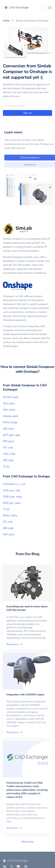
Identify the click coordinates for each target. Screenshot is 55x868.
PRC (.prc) (8, 441)
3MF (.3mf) (9, 410)
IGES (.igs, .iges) (12, 503)
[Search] (43, 8)
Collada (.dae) (10, 416)
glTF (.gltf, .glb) (11, 435)
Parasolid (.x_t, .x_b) (14, 484)
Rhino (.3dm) (10, 515)
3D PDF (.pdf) (11, 397)
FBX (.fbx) (8, 429)
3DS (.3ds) (9, 404)
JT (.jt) (6, 467)
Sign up (28, 113)
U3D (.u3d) (9, 454)
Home (6, 21)
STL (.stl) (8, 448)
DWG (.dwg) (10, 422)
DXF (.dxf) (9, 534)
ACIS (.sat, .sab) (12, 490)
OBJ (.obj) (8, 460)
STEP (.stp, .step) (12, 497)
